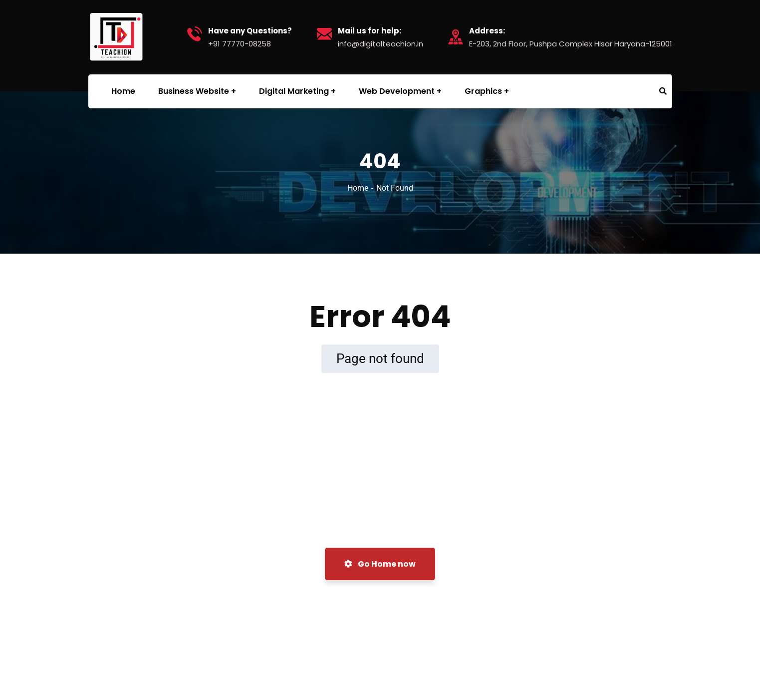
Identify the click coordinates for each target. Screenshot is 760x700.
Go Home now (380, 564)
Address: (487, 31)
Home (358, 188)
